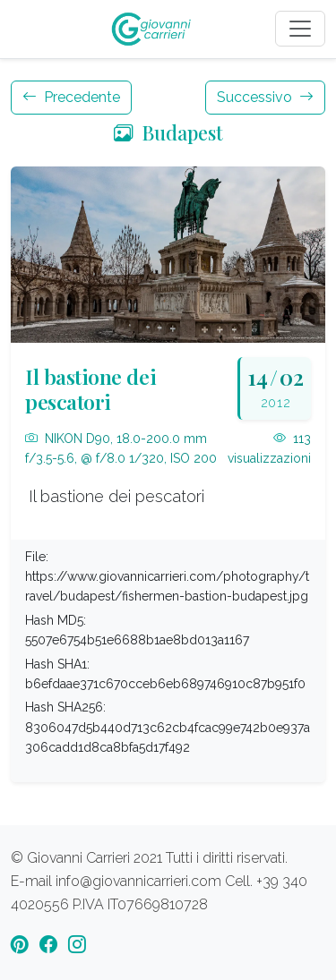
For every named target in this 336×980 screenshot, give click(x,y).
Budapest (168, 132)
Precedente (71, 97)
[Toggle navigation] (300, 29)
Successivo (265, 97)
